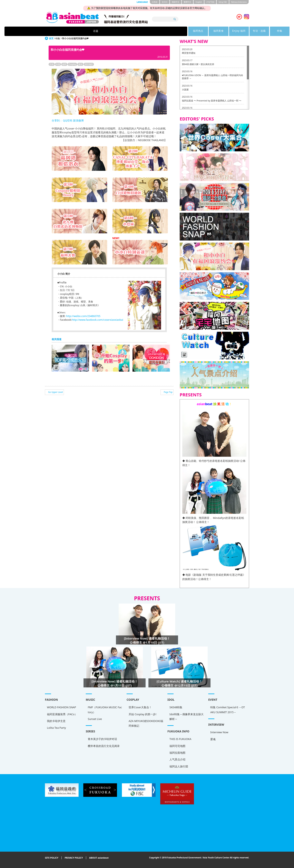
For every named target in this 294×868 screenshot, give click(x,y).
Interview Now (219, 732)
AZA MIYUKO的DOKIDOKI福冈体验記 (146, 723)
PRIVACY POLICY (74, 858)
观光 (80, 64)
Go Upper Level (56, 392)
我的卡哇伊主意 (56, 721)
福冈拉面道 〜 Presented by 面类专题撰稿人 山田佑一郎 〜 (212, 101)
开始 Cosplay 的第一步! (143, 714)
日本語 (155, 2)
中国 (58, 64)
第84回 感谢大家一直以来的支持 (198, 64)
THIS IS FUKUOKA (180, 739)
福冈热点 (110, 31)
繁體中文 (187, 2)
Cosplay (72, 64)
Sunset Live (95, 719)
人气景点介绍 (177, 759)
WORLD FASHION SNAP (61, 707)
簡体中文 (176, 2)
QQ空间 (68, 120)
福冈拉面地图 (177, 753)
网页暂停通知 (189, 53)
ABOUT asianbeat (99, 858)
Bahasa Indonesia (239, 2)
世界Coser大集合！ (140, 707)
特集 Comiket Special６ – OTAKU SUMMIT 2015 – (228, 710)
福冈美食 (135, 31)
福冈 (64, 64)
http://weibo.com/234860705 (83, 316)
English (199, 2)
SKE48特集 (176, 707)
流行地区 (89, 64)
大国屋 (185, 89)
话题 (84, 31)
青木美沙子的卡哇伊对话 (102, 739)
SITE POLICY (52, 858)
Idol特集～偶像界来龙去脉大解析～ (187, 717)
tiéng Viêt (223, 2)
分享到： (57, 120)
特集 (210, 31)
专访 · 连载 (185, 31)
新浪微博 (78, 120)
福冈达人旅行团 (179, 766)
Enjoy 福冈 (160, 31)
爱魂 (213, 739)
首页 (51, 38)
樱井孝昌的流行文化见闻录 (104, 746)
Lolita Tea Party (56, 728)
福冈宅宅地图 (177, 746)
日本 (52, 64)
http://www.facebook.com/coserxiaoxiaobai (98, 320)
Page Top (168, 392)
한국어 (165, 2)
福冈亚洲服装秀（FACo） (62, 714)
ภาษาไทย (210, 2)
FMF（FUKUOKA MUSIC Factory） (105, 710)
